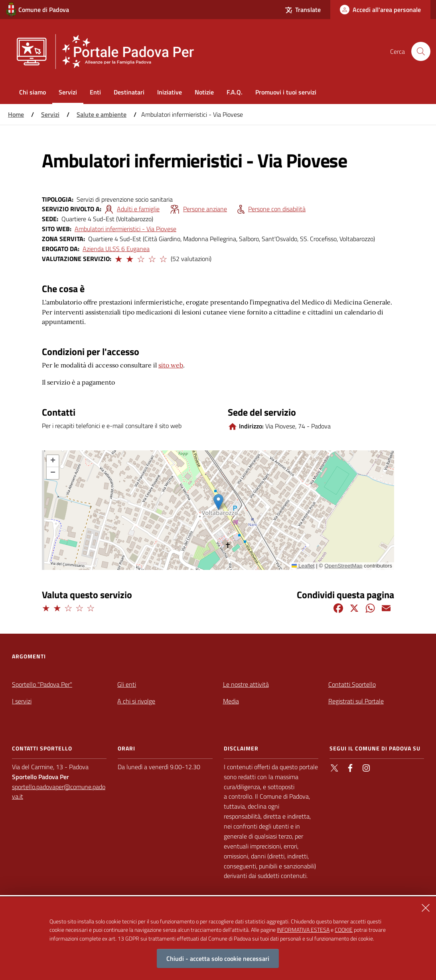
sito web (171, 365)
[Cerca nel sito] (421, 51)
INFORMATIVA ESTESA (303, 930)
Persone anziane (205, 209)
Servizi (50, 114)
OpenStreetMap (343, 566)
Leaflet (303, 566)
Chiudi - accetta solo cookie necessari (218, 958)
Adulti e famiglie (138, 209)
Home (16, 114)
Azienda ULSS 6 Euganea (116, 249)
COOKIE (344, 930)
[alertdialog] (218, 939)
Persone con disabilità (277, 209)
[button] (118, 258)
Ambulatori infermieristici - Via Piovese (125, 229)
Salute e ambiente (102, 114)
